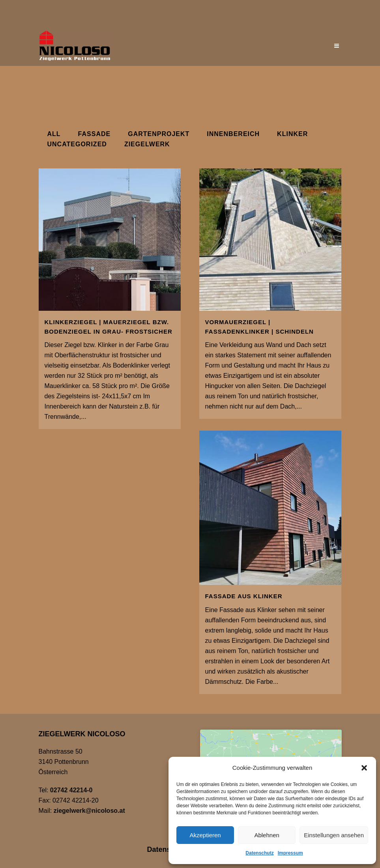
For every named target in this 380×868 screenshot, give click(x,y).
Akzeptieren (205, 835)
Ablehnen (267, 835)
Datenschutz (259, 853)
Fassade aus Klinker (244, 596)
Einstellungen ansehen (334, 835)
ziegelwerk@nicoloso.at (89, 811)
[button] (364, 768)
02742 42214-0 (71, 790)
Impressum (290, 853)
